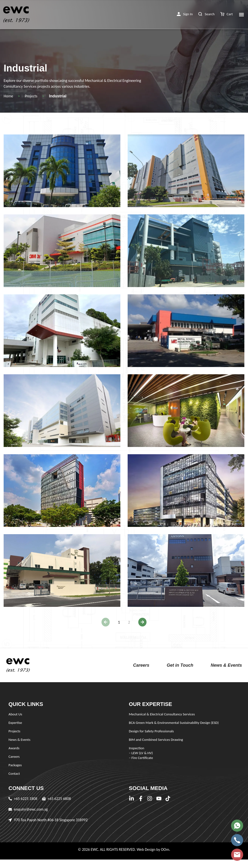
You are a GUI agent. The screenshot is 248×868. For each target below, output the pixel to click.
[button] (185, 14)
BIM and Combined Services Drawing (156, 740)
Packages (15, 765)
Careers (141, 665)
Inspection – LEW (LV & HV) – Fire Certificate (141, 753)
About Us (15, 714)
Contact (14, 774)
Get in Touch (180, 665)
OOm (165, 849)
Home (8, 96)
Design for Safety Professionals (151, 731)
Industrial (58, 96)
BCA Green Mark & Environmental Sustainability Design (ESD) (174, 723)
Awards (14, 748)
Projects (31, 96)
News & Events (226, 665)
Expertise (15, 723)
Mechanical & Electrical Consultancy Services (162, 714)
